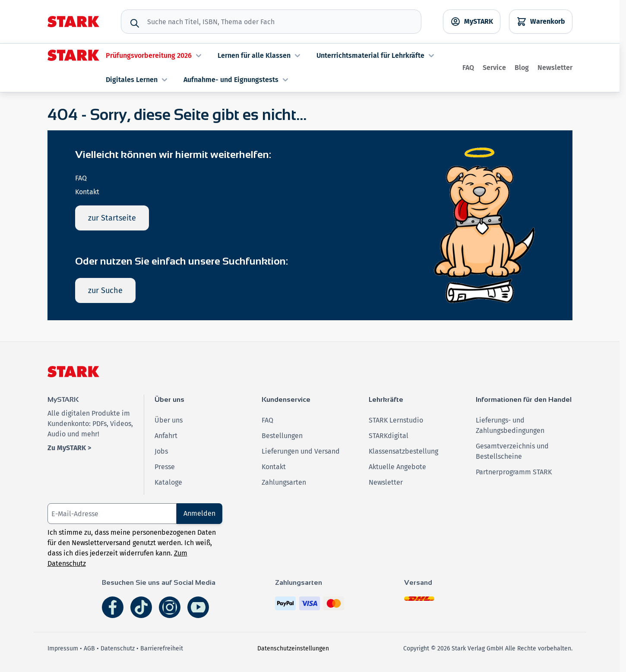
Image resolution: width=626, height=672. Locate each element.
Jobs (161, 451)
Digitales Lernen (138, 80)
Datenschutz (118, 648)
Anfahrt (166, 436)
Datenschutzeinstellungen (293, 648)
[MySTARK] (472, 22)
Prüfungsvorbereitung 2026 (155, 56)
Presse (165, 467)
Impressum (63, 648)
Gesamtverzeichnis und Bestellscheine (512, 451)
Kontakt (87, 192)
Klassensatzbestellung (403, 451)
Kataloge (168, 482)
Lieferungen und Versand (301, 451)
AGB (89, 648)
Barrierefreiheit (162, 648)
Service (494, 68)
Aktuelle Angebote (397, 467)
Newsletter (555, 68)
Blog (522, 68)
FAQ (468, 68)
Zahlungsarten (284, 482)
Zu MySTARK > (69, 448)
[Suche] (135, 23)
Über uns (169, 420)
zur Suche (105, 290)
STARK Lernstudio (396, 420)
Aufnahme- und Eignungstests (237, 80)
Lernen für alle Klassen (260, 56)
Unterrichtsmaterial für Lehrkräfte (376, 56)
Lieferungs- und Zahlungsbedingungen (510, 425)
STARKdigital (389, 436)
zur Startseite (112, 218)
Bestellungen (282, 436)
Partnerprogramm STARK (514, 472)
